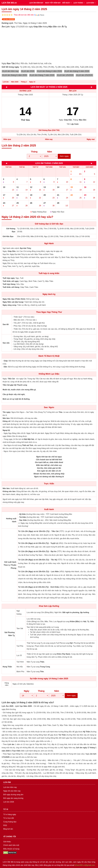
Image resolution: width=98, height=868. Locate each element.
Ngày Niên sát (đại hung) (13, 302)
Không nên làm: (9, 491)
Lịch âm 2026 (9, 802)
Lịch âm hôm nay (10, 787)
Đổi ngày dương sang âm (13, 795)
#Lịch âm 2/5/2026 (84, 75)
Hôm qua (7, 139)
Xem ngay (64, 156)
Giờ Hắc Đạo (8, 236)
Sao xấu (6, 343)
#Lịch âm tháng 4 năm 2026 (49, 71)
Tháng (34, 152)
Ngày (27, 691)
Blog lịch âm (8, 829)
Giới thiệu (7, 842)
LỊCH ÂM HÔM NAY (36, 3)
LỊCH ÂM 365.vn (9, 3)
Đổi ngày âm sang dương (13, 798)
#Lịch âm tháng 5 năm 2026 (77, 71)
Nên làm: (6, 418)
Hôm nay (49, 139)
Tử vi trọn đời (9, 818)
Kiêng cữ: (7, 421)
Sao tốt (6, 324)
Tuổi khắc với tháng (11, 287)
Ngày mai (91, 139)
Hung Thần (7, 667)
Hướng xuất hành (11, 520)
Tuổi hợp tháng (9, 284)
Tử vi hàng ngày (10, 814)
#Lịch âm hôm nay (10, 71)
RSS (5, 825)
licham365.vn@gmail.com (85, 865)
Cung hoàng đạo (10, 822)
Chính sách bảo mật (11, 845)
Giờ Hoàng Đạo (11, 230)
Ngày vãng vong (9, 305)
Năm (50, 152)
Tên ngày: (7, 412)
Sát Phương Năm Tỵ (10, 634)
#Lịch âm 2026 (28, 71)
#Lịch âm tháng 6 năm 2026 (15, 75)
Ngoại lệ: (6, 430)
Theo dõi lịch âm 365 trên (29, 15)
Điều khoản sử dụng (11, 849)
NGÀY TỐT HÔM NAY (53, 3)
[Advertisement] (49, 45)
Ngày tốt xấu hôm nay (12, 791)
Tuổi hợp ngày (9, 278)
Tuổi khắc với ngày (11, 281)
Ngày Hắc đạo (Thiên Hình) (14, 299)
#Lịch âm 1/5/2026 (65, 75)
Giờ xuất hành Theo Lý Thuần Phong (10, 565)
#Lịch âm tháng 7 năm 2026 (42, 75)
